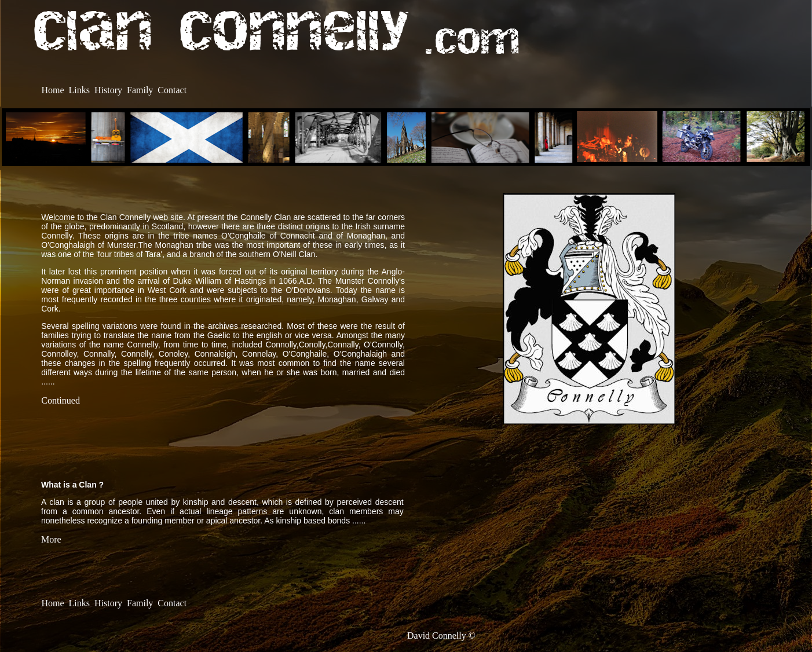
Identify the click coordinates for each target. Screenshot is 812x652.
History (108, 90)
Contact (172, 90)
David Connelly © (441, 635)
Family (140, 90)
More (51, 539)
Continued (61, 400)
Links (79, 90)
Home (52, 90)
